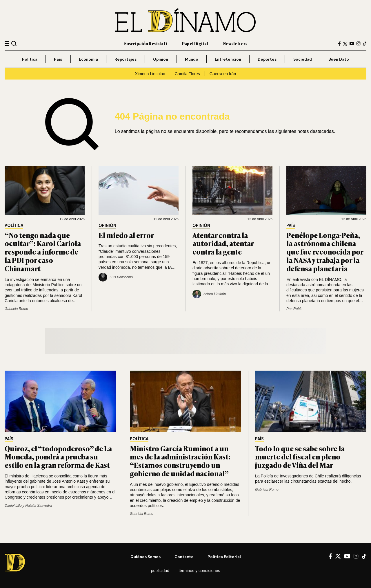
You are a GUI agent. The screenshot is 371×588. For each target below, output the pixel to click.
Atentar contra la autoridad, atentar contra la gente (223, 243)
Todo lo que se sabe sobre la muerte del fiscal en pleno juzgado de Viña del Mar (300, 457)
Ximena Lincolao (150, 74)
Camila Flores (187, 74)
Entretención (228, 59)
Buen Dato (339, 59)
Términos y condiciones (199, 571)
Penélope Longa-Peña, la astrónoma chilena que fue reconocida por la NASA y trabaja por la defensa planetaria (325, 252)
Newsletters (235, 43)
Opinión (161, 59)
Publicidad (160, 571)
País (58, 59)
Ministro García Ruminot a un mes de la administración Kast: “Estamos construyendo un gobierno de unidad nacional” (180, 461)
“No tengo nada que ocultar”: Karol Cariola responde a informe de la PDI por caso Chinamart (43, 252)
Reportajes (126, 59)
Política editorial (224, 557)
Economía (88, 59)
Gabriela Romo (16, 309)
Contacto (184, 557)
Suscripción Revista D (146, 43)
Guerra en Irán (223, 74)
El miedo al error (126, 235)
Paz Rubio (294, 309)
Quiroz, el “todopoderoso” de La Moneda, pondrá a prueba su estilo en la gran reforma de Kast (58, 457)
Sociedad (303, 59)
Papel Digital (195, 43)
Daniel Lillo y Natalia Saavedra (28, 506)
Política (30, 59)
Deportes (267, 59)
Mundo (192, 59)
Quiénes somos (146, 557)
